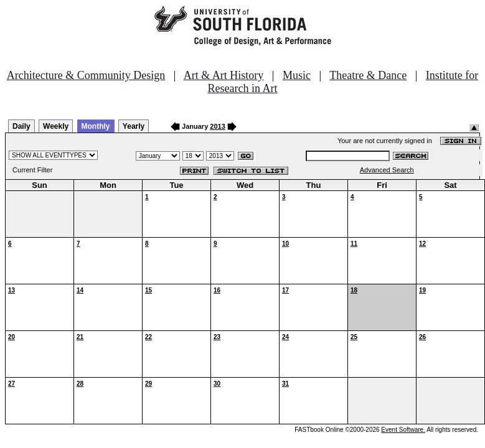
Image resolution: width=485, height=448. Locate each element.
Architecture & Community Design (86, 75)
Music (297, 75)
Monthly (96, 126)
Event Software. (403, 430)
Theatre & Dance (368, 75)
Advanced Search (387, 170)
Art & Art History (224, 75)
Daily (21, 126)
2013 (217, 126)
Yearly (134, 126)
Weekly (56, 126)
